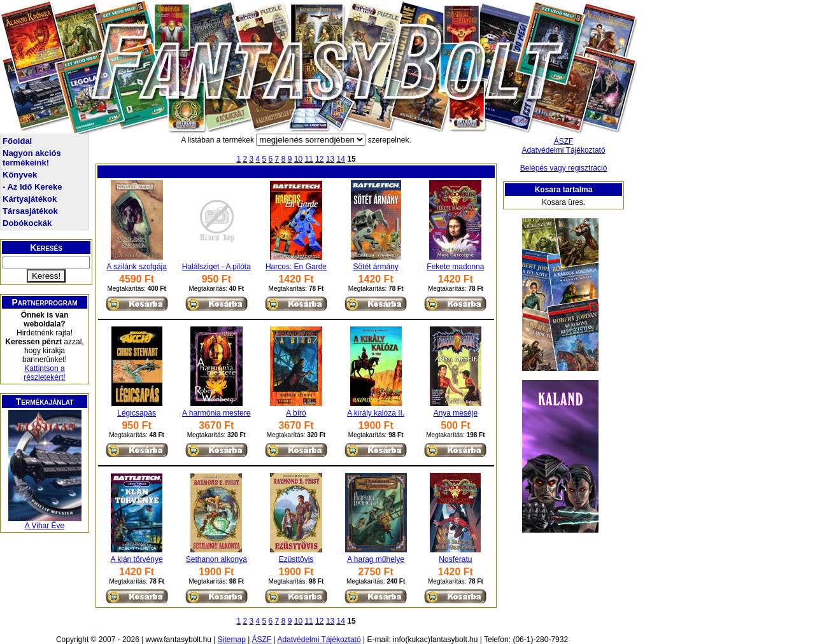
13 (330, 159)
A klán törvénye (137, 559)
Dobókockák (27, 223)
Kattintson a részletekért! (44, 373)
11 (308, 159)
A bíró (296, 413)
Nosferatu (455, 559)
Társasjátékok (30, 211)
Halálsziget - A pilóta (216, 267)
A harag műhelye (376, 559)
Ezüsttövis (296, 559)
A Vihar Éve (45, 526)
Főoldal (17, 141)
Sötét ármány (375, 267)
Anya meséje (456, 413)
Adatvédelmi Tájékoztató (563, 150)
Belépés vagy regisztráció (564, 168)
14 (341, 159)
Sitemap (232, 640)
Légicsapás (137, 413)
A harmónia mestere (216, 413)
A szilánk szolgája (137, 267)
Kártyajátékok (30, 199)
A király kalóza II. (376, 413)
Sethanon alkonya (216, 559)
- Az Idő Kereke (32, 187)
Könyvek (20, 175)
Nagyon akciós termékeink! (32, 158)
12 (319, 159)
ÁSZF (564, 141)
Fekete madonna (455, 267)
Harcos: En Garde (296, 267)
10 (298, 159)
